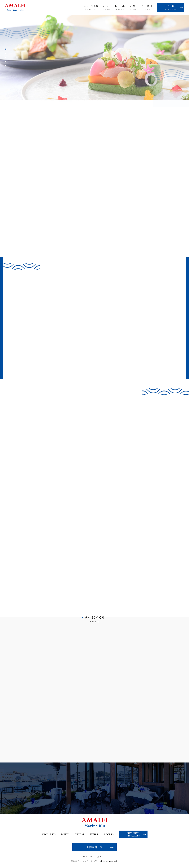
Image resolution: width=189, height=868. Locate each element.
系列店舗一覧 (94, 847)
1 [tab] (6, 49)
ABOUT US (91, 7)
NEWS (133, 7)
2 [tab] (6, 53)
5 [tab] (6, 65)
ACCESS (147, 7)
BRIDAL (120, 7)
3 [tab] (6, 57)
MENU (106, 7)
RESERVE (174, 7)
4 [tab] (6, 61)
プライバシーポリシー (94, 857)
